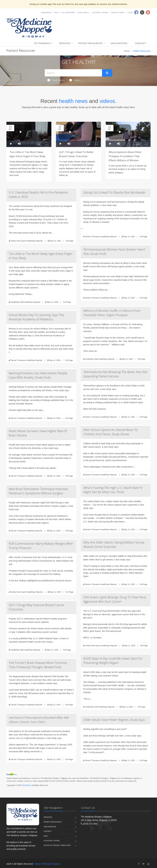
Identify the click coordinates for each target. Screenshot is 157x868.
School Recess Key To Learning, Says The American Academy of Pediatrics (36, 317)
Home (127, 51)
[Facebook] (139, 864)
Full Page (70, 241)
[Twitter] (143, 864)
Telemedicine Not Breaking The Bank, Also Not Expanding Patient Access (115, 374)
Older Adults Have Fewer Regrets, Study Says (114, 720)
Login (130, 13)
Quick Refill (83, 13)
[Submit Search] (107, 73)
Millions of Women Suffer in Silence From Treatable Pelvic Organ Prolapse (112, 313)
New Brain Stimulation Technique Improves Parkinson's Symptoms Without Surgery (38, 491)
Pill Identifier (68, 13)
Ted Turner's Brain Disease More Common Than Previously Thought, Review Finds (38, 665)
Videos (75, 80)
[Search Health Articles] (73, 73)
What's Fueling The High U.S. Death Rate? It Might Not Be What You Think (113, 490)
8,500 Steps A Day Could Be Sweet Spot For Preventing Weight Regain (113, 661)
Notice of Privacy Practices (57, 845)
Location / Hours (100, 13)
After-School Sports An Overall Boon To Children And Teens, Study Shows (110, 432)
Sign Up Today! (118, 13)
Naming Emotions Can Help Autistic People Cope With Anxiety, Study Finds (38, 375)
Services (65, 43)
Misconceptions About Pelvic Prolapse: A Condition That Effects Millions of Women (125, 156)
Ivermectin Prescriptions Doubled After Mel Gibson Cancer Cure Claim (39, 720)
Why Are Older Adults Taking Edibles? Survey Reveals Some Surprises (114, 544)
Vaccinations (119, 43)
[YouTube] (148, 864)
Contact (141, 43)
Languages (46, 13)
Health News (56, 80)
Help (56, 13)
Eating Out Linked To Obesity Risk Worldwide (114, 192)
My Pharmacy (43, 43)
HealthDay (26, 785)
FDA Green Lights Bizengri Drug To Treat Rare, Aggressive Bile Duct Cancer (115, 599)
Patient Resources (90, 43)
